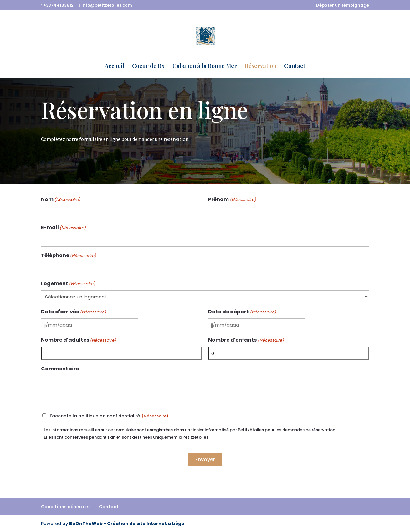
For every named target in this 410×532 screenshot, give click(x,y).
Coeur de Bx (148, 67)
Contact (295, 67)
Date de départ (242, 312)
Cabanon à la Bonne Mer (205, 67)
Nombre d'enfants (246, 340)
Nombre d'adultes (79, 340)
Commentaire (60, 369)
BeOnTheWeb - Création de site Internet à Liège (127, 524)
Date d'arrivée (74, 312)
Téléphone (69, 256)
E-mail (64, 228)
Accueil (115, 67)
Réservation (261, 67)
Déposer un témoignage (343, 6)
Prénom (232, 200)
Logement (68, 284)
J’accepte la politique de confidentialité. (108, 416)
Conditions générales (66, 507)
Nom (61, 200)
